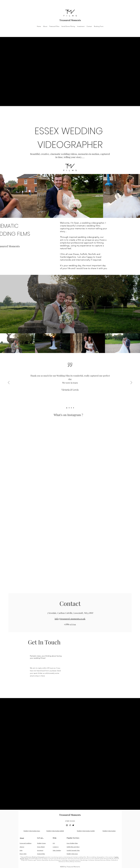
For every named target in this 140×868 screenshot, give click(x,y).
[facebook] (70, 825)
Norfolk (22, 859)
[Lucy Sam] (74, 408)
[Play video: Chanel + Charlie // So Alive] (70, 307)
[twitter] (73, 825)
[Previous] (9, 383)
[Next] (131, 383)
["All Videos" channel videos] (70, 343)
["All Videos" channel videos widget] (70, 314)
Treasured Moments (70, 20)
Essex (26, 859)
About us (22, 847)
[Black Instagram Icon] (67, 825)
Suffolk (117, 857)
